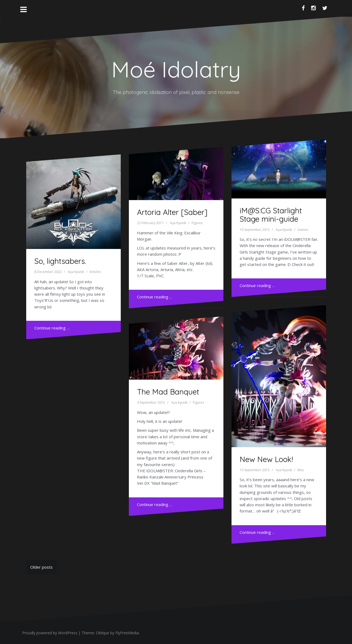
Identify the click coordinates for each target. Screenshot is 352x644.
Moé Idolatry (176, 69)
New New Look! (266, 459)
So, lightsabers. (60, 261)
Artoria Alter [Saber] (172, 212)
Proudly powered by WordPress (50, 633)
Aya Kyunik (76, 272)
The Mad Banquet (168, 392)
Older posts (41, 567)
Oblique (103, 633)
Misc (301, 470)
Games (303, 230)
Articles (95, 272)
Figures (197, 223)
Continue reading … (52, 328)
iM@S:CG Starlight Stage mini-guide (271, 215)
